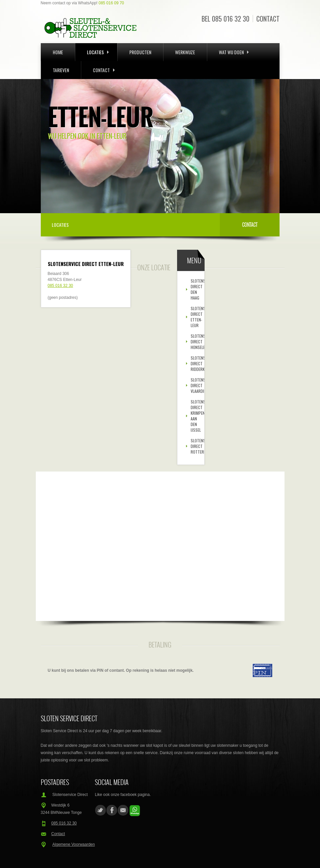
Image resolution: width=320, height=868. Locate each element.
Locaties (98, 52)
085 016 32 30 (231, 19)
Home (58, 52)
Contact (268, 19)
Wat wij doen (234, 52)
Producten (140, 52)
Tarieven (61, 70)
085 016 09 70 (111, 3)
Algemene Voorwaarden (74, 844)
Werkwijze (185, 52)
